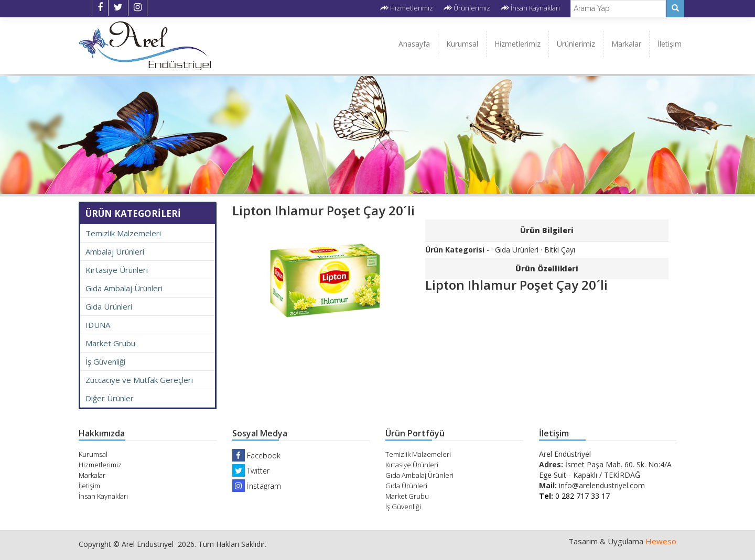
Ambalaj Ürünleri (115, 251)
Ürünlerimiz (472, 8)
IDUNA (98, 325)
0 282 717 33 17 (574, 496)
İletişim (670, 44)
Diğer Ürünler (110, 398)
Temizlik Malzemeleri (123, 233)
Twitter (251, 471)
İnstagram (257, 486)
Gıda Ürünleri (109, 306)
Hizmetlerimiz (412, 8)
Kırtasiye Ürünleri (117, 270)
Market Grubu (110, 343)
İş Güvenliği (105, 361)
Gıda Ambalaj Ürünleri (124, 288)
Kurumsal (462, 44)
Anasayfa (414, 44)
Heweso (661, 541)
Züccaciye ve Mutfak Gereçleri (139, 380)
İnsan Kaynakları (535, 8)
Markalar (626, 44)
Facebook (256, 455)
